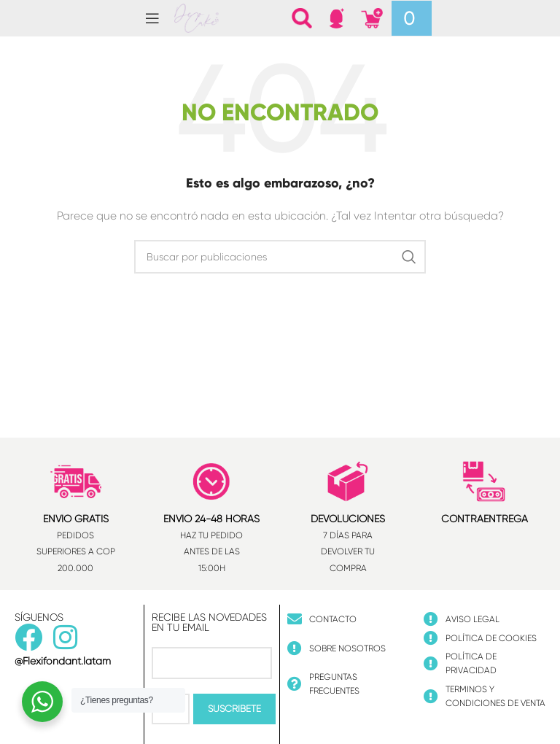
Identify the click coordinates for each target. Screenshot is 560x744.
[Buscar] (302, 18)
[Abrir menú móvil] (152, 18)
